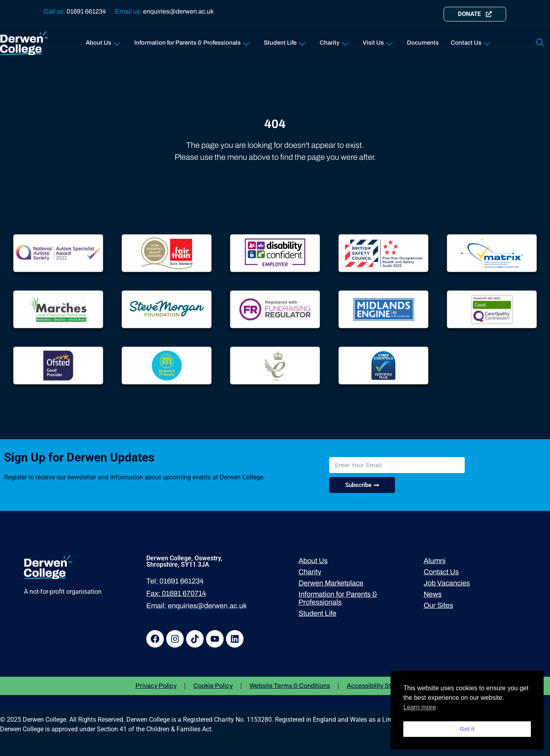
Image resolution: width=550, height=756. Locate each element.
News (433, 594)
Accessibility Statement (381, 686)
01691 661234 (86, 11)
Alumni (435, 561)
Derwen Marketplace (331, 583)
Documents (423, 43)
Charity (334, 41)
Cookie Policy (213, 686)
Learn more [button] (420, 707)
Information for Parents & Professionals (192, 41)
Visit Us (378, 41)
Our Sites (438, 605)
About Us (103, 41)
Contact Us (470, 41)
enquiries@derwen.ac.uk (178, 11)
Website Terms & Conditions (290, 686)
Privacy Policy (156, 686)
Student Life (285, 41)
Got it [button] (467, 729)
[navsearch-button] (540, 43)
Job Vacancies (447, 583)
